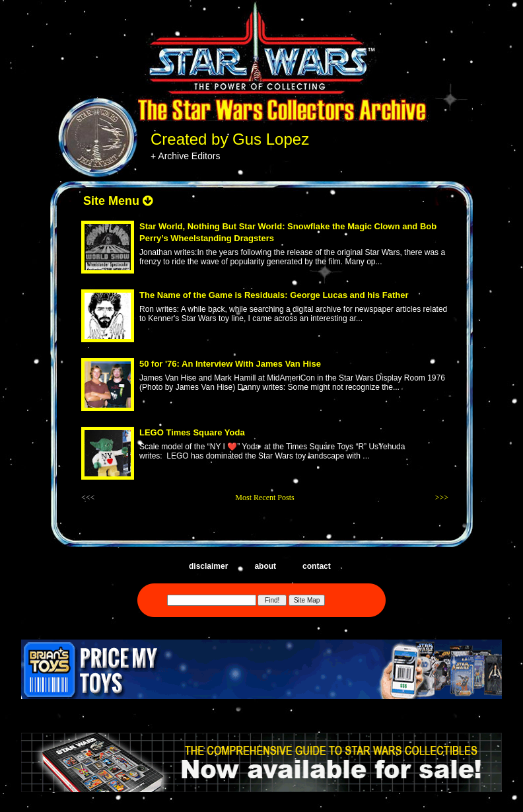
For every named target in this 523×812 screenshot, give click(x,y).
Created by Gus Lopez (230, 139)
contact (317, 566)
